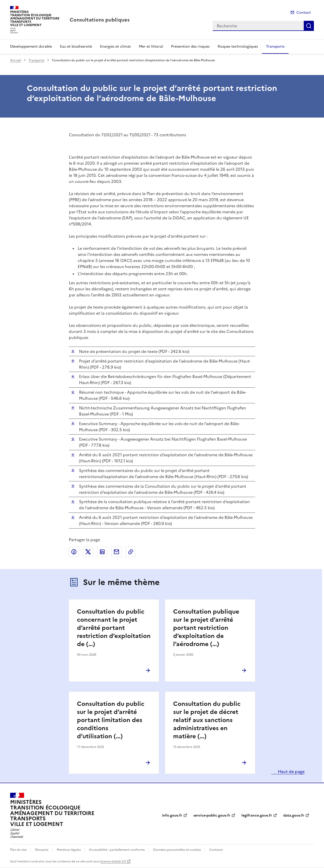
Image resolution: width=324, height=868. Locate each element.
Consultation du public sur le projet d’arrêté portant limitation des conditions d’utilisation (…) (111, 720)
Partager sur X (88, 552)
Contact (304, 13)
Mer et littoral (151, 46)
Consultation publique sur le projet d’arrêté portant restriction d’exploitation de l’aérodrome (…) (206, 628)
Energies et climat (115, 46)
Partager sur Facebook (74, 552)
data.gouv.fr (294, 815)
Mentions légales (69, 850)
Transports (275, 46)
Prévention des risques (190, 46)
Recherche (309, 26)
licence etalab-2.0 (113, 861)
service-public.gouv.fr (212, 815)
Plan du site (18, 850)
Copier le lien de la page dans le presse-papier (131, 552)
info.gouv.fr (172, 815)
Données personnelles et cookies (177, 850)
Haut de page (291, 771)
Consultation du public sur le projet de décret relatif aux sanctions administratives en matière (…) (207, 720)
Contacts (216, 850)
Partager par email (116, 552)
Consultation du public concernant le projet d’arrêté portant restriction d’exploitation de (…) (114, 628)
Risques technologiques (238, 46)
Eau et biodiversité (76, 46)
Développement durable (31, 46)
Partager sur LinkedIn (102, 552)
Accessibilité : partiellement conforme (117, 850)
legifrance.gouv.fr (257, 815)
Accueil (16, 60)
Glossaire (42, 850)
